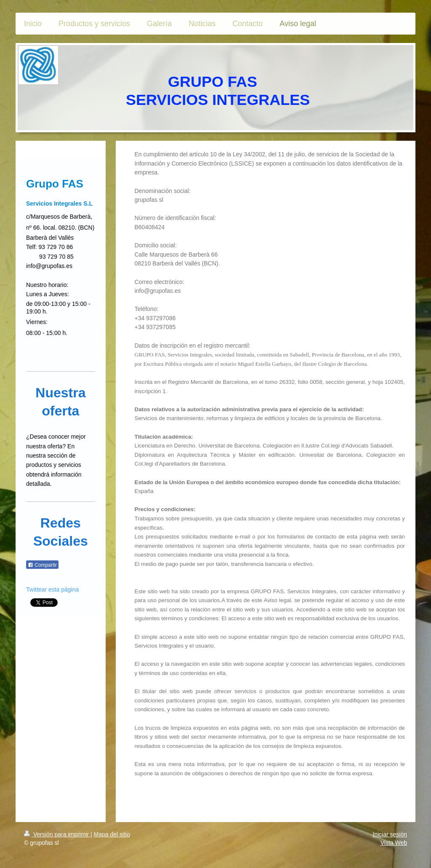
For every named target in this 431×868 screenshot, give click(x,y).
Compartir (42, 565)
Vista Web (394, 843)
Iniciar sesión (390, 834)
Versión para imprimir (57, 834)
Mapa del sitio (112, 834)
